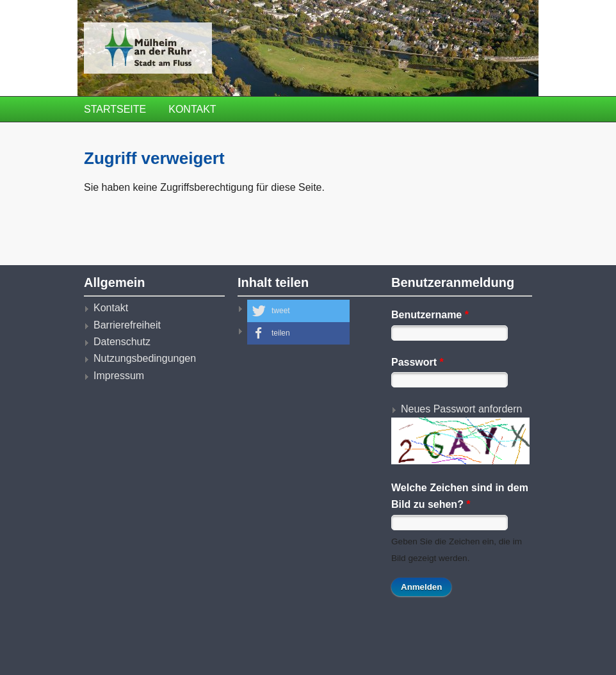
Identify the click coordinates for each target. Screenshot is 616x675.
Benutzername (430, 315)
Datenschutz (122, 342)
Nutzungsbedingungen (145, 358)
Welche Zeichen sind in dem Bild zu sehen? (460, 496)
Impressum (119, 376)
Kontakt (192, 109)
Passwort (417, 362)
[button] (298, 311)
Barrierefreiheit (127, 325)
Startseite (115, 109)
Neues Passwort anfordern (461, 409)
